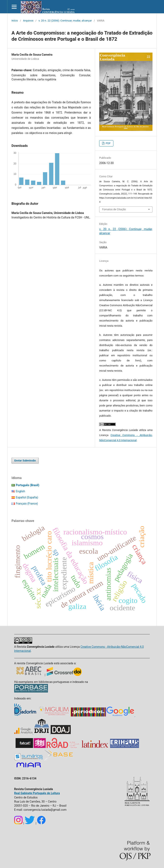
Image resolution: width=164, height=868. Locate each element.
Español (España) (27, 497)
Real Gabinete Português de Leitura (37, 793)
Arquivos (28, 21)
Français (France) (27, 504)
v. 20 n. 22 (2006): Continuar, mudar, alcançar (65, 21)
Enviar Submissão (25, 460)
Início (15, 21)
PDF (108, 143)
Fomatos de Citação (114, 209)
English (20, 491)
